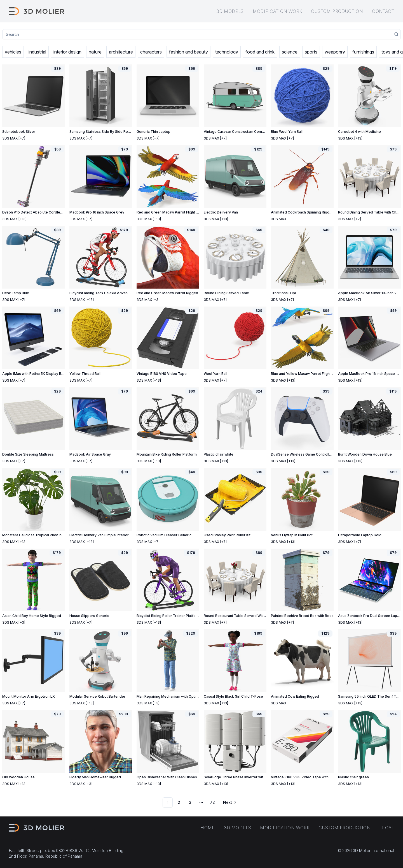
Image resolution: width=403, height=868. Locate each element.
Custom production (337, 11)
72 (212, 802)
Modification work (277, 11)
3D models (230, 11)
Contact (383, 11)
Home (208, 828)
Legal (387, 828)
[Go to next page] (229, 802)
